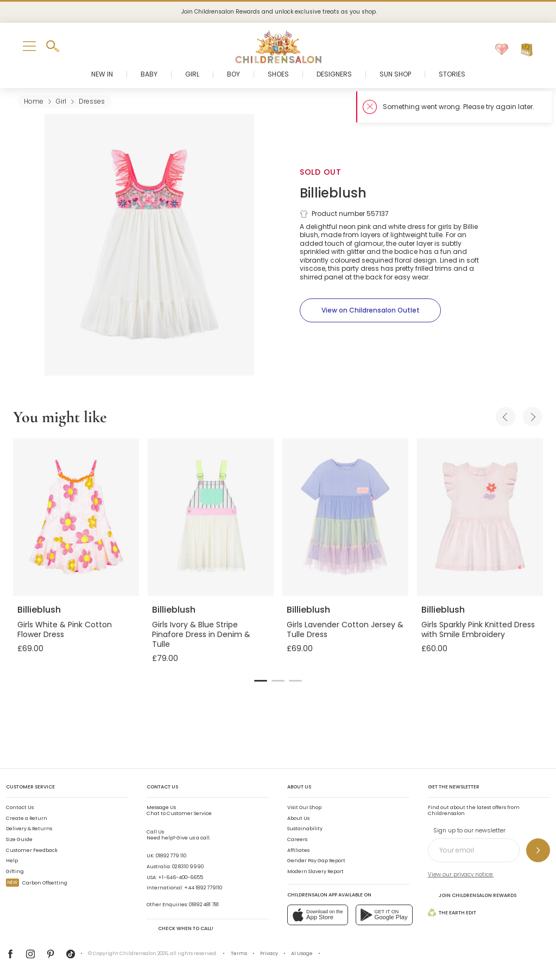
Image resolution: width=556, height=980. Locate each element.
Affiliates (298, 850)
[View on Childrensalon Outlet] (370, 310)
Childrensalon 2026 (144, 953)
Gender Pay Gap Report (316, 861)
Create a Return (27, 818)
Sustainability (305, 829)
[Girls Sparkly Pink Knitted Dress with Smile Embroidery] (480, 517)
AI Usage (302, 953)
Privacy (269, 953)
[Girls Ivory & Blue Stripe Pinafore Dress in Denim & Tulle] (211, 517)
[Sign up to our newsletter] (538, 850)
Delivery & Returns (29, 829)
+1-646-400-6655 (181, 877)
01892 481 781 (204, 905)
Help (12, 861)
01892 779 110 (171, 856)
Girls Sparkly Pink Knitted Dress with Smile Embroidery (478, 629)
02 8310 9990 (188, 867)
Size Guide (19, 839)
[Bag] (527, 50)
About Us (298, 818)
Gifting (15, 871)
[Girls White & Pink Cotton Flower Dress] (76, 517)
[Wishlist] (502, 50)
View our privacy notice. (461, 874)
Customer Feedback (32, 850)
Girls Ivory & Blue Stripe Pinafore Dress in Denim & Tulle (201, 634)
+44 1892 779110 (203, 888)
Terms (239, 953)
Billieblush (333, 193)
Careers (297, 839)
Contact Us (20, 807)
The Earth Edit (452, 912)
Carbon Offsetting (37, 883)
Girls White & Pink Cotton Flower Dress (65, 629)
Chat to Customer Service (179, 811)
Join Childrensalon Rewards (472, 895)
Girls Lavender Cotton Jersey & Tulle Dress (345, 629)
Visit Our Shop (304, 807)
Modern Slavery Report (315, 871)
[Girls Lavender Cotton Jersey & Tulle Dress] (345, 517)
